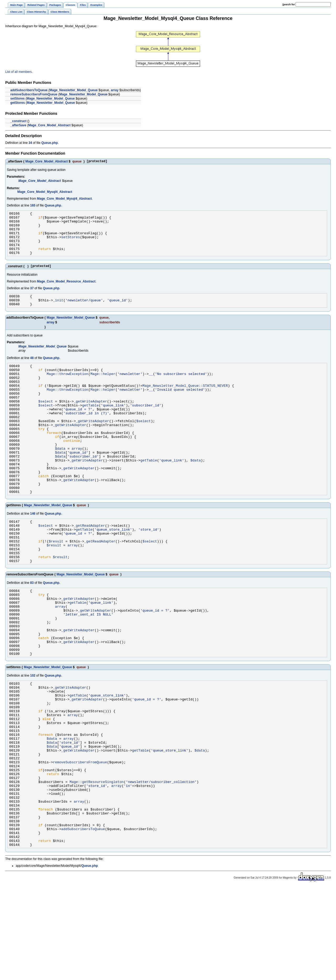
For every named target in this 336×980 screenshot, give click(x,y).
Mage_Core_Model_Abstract (49, 125)
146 (33, 552)
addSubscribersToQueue (29, 90)
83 (32, 630)
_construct (18, 121)
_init (58, 312)
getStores (17, 103)
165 (33, 206)
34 (30, 143)
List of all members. (19, 72)
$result (56, 584)
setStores (17, 99)
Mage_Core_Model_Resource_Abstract (66, 292)
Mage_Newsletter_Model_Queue (74, 90)
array (115, 90)
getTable (90, 426)
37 (32, 298)
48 (32, 371)
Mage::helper (103, 389)
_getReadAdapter (89, 565)
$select (46, 422)
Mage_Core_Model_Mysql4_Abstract (45, 193)
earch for (289, 4)
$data (60, 478)
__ (151, 389)
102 (33, 736)
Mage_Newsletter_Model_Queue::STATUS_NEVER (185, 403)
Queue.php (49, 143)
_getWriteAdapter (90, 422)
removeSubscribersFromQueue (34, 94)
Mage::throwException (68, 389)
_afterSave (18, 125)
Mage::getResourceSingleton (97, 863)
